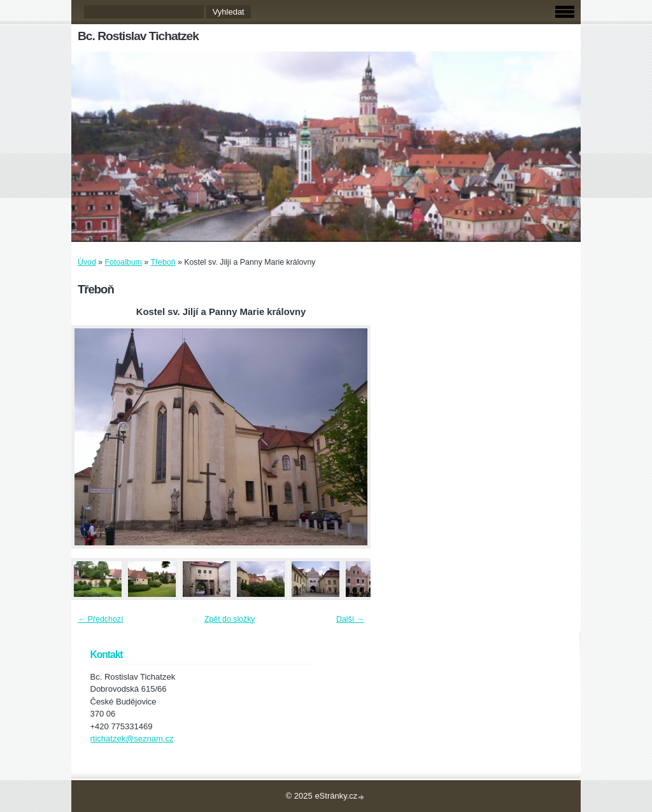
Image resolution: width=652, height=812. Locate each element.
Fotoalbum (124, 262)
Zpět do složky (230, 619)
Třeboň (163, 262)
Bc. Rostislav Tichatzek (138, 36)
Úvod (87, 262)
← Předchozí (100, 619)
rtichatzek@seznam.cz (132, 738)
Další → (350, 619)
